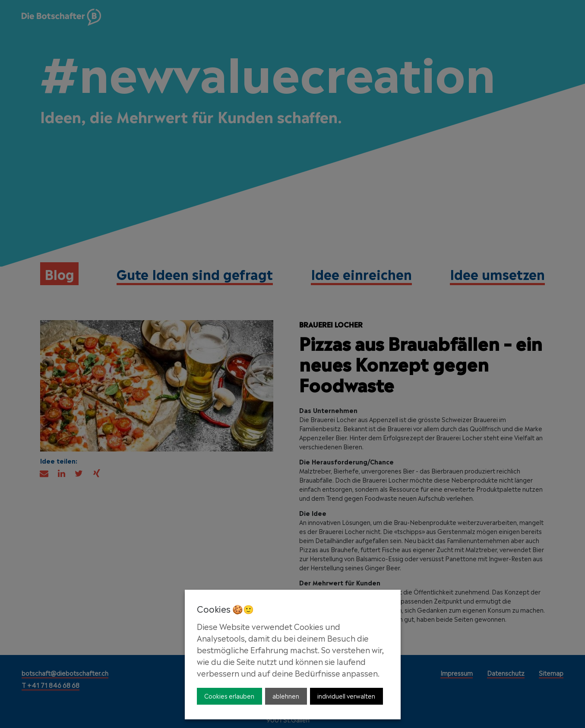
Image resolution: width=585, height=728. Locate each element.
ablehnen (286, 695)
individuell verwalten (346, 695)
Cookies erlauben (229, 695)
